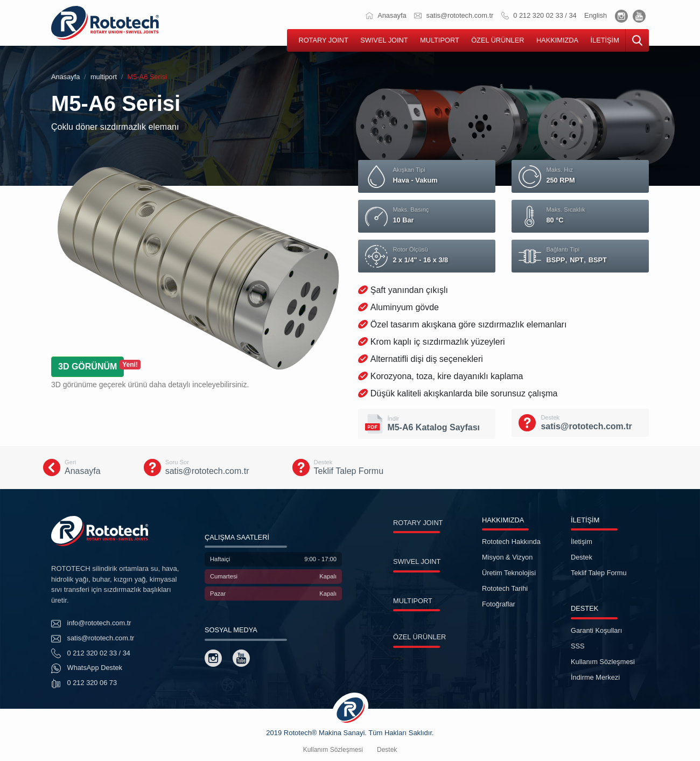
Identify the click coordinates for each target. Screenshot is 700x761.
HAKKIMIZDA (557, 40)
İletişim (582, 542)
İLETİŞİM (604, 40)
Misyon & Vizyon (507, 557)
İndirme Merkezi (595, 677)
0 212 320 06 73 (84, 683)
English (596, 15)
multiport (104, 77)
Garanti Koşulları (596, 630)
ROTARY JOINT (323, 40)
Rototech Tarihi (505, 588)
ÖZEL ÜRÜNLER (498, 40)
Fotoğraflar (499, 604)
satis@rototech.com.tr (454, 15)
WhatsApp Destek (87, 668)
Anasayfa (386, 15)
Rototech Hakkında (511, 542)
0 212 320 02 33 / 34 (539, 15)
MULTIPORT (440, 40)
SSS (578, 646)
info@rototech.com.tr (91, 624)
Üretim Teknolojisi (509, 573)
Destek (582, 557)
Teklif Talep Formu (599, 573)
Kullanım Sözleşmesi (603, 662)
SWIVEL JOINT (384, 40)
